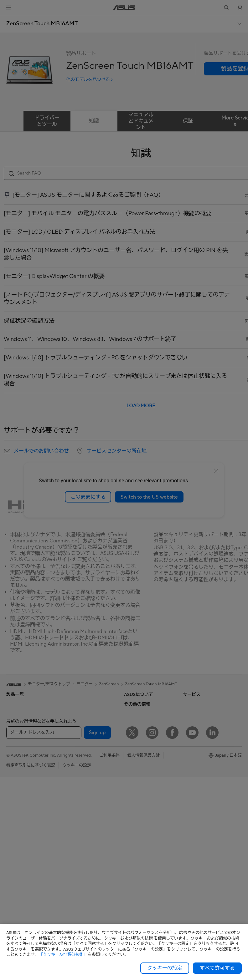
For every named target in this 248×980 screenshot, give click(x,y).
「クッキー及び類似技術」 (63, 955)
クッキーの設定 (165, 968)
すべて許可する (217, 968)
